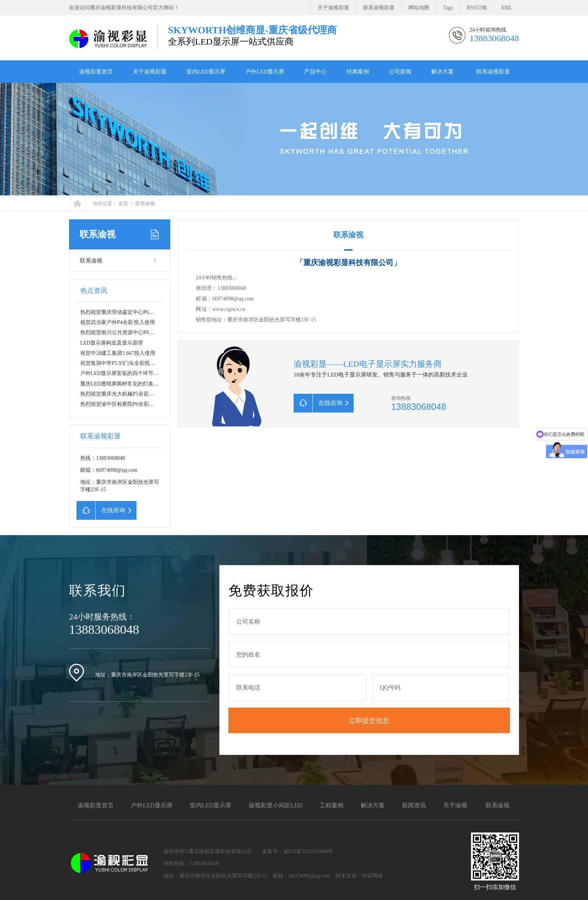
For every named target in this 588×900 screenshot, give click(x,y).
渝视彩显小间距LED (275, 805)
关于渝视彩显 (333, 8)
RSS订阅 (477, 8)
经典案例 (358, 72)
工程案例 (331, 805)
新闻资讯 (414, 805)
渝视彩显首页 (96, 72)
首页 (123, 203)
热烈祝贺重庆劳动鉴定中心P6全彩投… (125, 312)
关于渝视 (455, 805)
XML (506, 8)
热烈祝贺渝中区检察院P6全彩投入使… (125, 404)
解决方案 (442, 72)
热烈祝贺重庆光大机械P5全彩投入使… (125, 394)
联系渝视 (145, 203)
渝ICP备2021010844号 (308, 851)
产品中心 (315, 72)
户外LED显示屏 (265, 72)
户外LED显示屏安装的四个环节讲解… (125, 373)
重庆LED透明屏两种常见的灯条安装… (125, 384)
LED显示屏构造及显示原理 (112, 343)
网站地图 (419, 8)
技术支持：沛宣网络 (359, 876)
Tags (448, 8)
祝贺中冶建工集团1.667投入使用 (118, 353)
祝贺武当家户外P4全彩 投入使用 (118, 322)
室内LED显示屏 (206, 72)
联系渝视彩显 (379, 8)
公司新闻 (400, 72)
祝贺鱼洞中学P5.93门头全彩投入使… (123, 363)
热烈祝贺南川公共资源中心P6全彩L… (124, 332)
